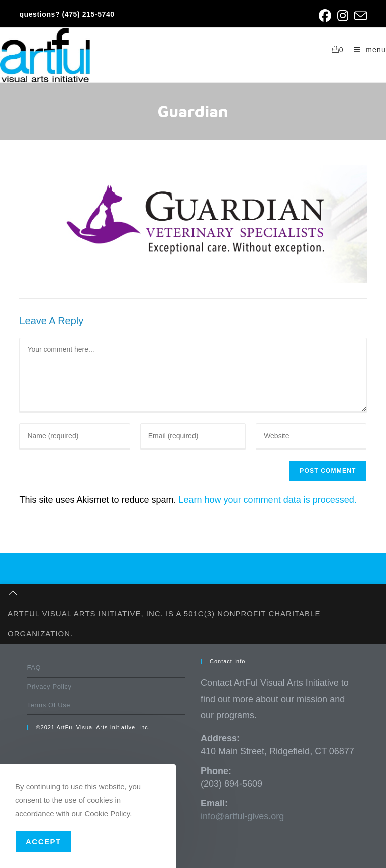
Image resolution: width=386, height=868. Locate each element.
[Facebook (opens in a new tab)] (325, 16)
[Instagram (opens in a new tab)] (343, 16)
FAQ (34, 668)
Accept (43, 842)
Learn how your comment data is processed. (268, 500)
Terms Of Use (49, 705)
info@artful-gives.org (242, 816)
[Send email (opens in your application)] (359, 16)
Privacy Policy (49, 686)
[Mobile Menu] (366, 50)
